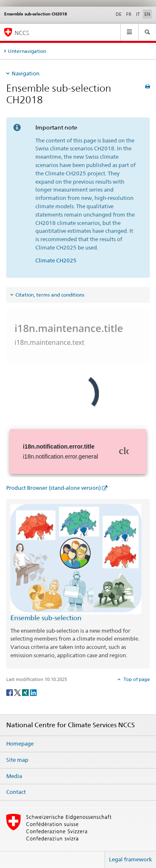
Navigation (26, 73)
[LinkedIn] (33, 692)
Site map (17, 760)
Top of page (136, 679)
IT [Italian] (138, 14)
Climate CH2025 (56, 260)
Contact (16, 792)
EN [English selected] (147, 14)
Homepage (20, 743)
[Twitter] (18, 692)
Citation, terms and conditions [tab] (50, 295)
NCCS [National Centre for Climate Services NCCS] (22, 33)
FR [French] (129, 14)
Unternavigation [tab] (27, 51)
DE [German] (119, 14)
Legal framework (130, 859)
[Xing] (26, 692)
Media (14, 776)
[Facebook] (10, 692)
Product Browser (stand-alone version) (53, 488)
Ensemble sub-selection (46, 618)
